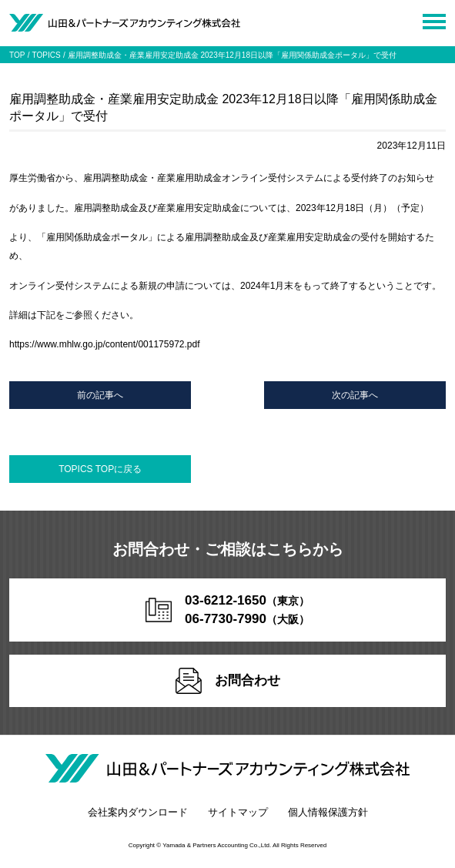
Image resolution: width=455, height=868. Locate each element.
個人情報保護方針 (328, 812)
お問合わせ (228, 681)
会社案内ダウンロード (138, 812)
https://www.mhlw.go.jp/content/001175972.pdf (105, 344)
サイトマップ (238, 812)
